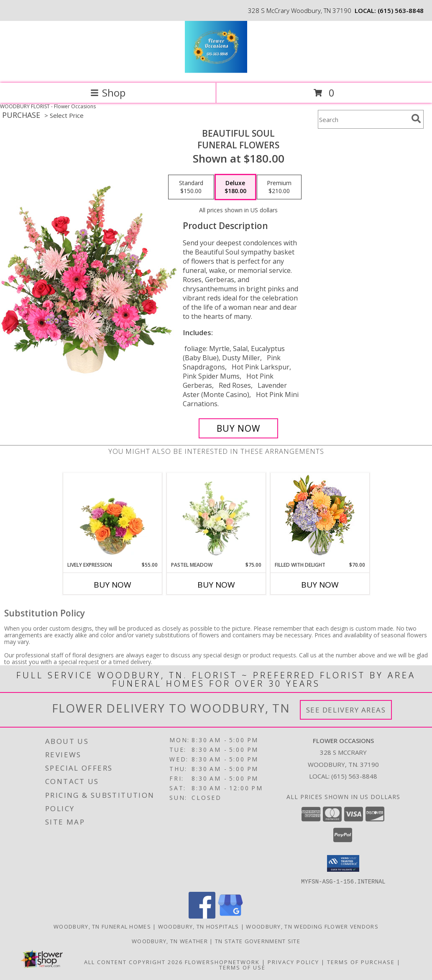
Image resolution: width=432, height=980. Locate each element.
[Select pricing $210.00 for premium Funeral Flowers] (279, 187)
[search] (416, 119)
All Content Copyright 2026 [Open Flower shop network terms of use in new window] (133, 962)
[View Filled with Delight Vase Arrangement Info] (320, 517)
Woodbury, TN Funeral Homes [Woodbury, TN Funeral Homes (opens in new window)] (102, 926)
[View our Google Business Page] (230, 916)
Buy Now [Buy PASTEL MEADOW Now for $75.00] (216, 585)
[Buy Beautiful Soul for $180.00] (238, 428)
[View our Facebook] (202, 916)
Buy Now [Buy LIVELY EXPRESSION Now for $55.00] (112, 585)
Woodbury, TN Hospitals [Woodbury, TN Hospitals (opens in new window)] (199, 926)
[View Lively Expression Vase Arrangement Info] (112, 517)
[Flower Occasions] (216, 71)
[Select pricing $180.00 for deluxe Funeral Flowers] (235, 187)
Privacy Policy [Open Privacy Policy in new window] (293, 962)
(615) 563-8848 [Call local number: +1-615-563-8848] (401, 10)
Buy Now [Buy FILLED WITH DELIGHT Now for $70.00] (320, 585)
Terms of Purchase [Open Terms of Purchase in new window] (361, 962)
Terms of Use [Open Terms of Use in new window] (242, 967)
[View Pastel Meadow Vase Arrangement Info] (216, 517)
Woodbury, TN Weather (170, 941)
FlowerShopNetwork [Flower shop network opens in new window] (222, 962)
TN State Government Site (258, 941)
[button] (343, 863)
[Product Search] (363, 119)
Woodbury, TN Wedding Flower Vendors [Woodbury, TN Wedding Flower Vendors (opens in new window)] (312, 926)
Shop (108, 93)
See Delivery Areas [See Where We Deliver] (346, 710)
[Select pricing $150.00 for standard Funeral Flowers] (191, 187)
